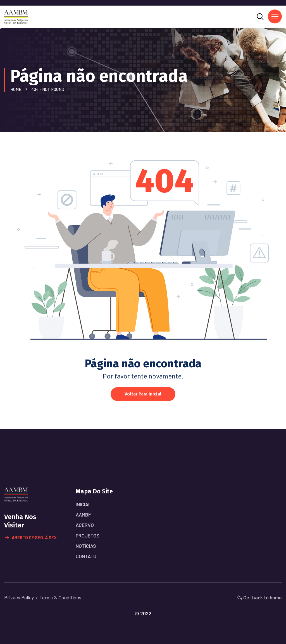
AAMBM (84, 515)
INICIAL (83, 504)
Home (17, 89)
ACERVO (85, 525)
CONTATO (86, 556)
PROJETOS (88, 536)
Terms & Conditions (60, 597)
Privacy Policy (19, 597)
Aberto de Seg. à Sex (31, 538)
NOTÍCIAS (86, 546)
